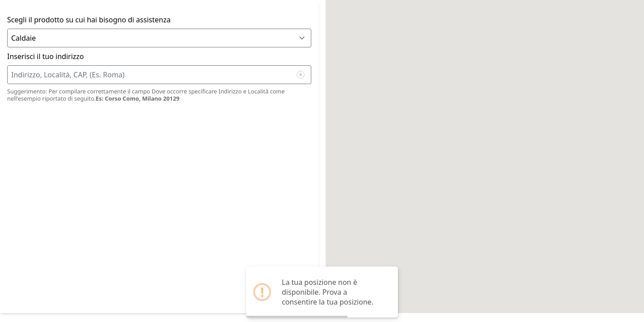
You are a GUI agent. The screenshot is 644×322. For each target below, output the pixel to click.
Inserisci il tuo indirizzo (46, 56)
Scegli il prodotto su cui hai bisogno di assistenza (89, 20)
